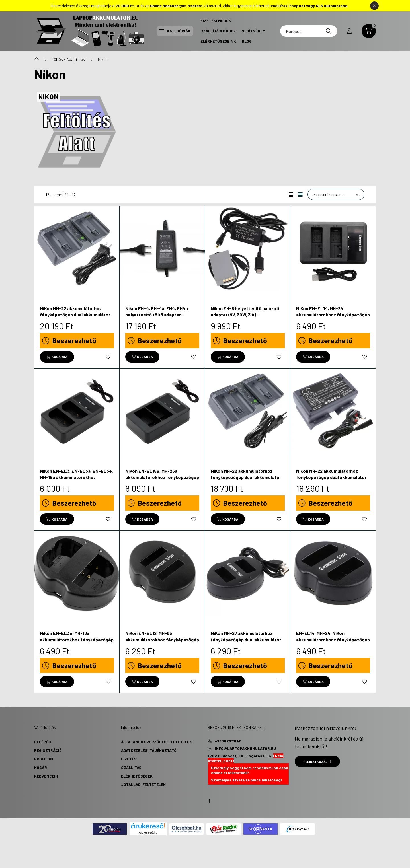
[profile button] (349, 31)
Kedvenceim (46, 776)
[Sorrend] (336, 194)
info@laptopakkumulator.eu (245, 748)
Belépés (43, 742)
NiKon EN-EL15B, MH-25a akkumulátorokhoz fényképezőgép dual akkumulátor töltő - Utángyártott (162, 480)
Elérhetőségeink (218, 41)
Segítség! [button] (252, 31)
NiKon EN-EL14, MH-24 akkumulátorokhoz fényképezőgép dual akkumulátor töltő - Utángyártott (333, 318)
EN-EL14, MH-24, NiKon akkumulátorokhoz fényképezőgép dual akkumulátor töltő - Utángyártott (333, 643)
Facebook (209, 801)
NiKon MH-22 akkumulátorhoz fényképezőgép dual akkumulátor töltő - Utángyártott (75, 315)
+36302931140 (228, 741)
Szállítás (131, 767)
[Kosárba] (57, 357)
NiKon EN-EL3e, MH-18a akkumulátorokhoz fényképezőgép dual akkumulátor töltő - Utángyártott (77, 643)
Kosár (41, 767)
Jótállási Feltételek (143, 784)
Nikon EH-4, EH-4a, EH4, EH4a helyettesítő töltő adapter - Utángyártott (157, 315)
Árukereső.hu (148, 832)
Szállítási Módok (218, 31)
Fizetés (129, 759)
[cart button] (369, 31)
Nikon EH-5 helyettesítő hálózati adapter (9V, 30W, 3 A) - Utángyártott (245, 315)
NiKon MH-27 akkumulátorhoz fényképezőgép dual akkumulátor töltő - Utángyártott (246, 639)
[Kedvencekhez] (108, 357)
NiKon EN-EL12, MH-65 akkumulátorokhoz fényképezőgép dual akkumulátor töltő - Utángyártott (162, 643)
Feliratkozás (317, 762)
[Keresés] (309, 31)
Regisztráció (48, 750)
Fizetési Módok (216, 21)
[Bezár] (374, 6)
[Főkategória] (36, 59)
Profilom (44, 759)
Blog (247, 41)
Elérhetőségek (137, 776)
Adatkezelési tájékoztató (149, 750)
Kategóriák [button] (175, 31)
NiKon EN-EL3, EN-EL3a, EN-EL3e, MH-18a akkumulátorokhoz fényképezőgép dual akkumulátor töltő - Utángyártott (76, 480)
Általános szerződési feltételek (156, 742)
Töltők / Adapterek (68, 59)
